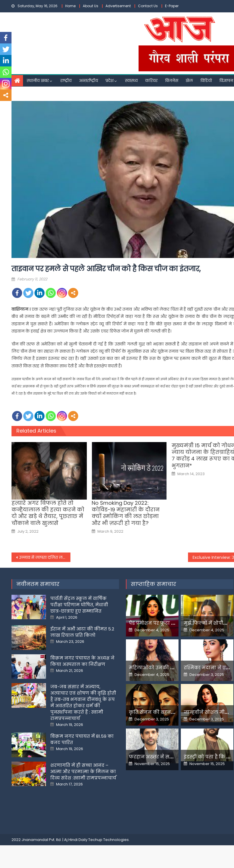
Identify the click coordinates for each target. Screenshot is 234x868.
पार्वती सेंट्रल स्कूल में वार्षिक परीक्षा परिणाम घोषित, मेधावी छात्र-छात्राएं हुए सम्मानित (79, 605)
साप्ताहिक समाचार (154, 584)
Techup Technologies (109, 840)
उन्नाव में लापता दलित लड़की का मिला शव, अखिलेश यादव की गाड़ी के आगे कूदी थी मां (45, 557)
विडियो (206, 81)
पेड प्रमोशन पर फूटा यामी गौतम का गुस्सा (172, 623)
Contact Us (148, 6)
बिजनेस (172, 81)
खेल (189, 81)
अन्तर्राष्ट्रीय (89, 81)
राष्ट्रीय (66, 81)
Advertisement (118, 6)
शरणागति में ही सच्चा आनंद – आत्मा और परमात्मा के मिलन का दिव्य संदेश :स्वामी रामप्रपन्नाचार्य (83, 772)
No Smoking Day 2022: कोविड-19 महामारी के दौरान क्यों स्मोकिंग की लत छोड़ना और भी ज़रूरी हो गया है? (126, 513)
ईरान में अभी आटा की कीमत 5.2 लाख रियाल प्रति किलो (82, 632)
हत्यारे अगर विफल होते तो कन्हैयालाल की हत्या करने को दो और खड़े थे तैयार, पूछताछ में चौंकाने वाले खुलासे (48, 513)
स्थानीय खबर (38, 81)
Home (70, 6)
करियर (151, 81)
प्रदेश (110, 81)
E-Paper (172, 6)
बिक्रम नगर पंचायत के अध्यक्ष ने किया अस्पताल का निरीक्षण (82, 661)
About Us (91, 6)
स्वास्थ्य (131, 81)
